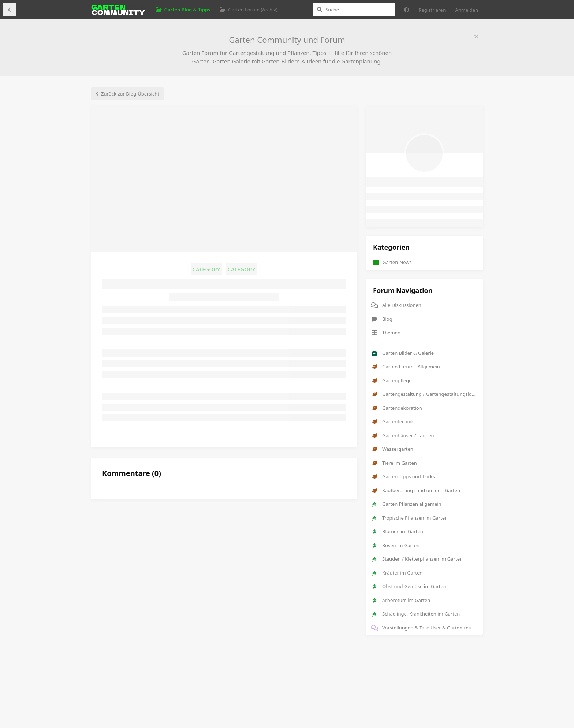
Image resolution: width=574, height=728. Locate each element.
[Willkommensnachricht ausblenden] (476, 37)
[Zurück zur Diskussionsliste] (10, 10)
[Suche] (354, 10)
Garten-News (392, 262)
